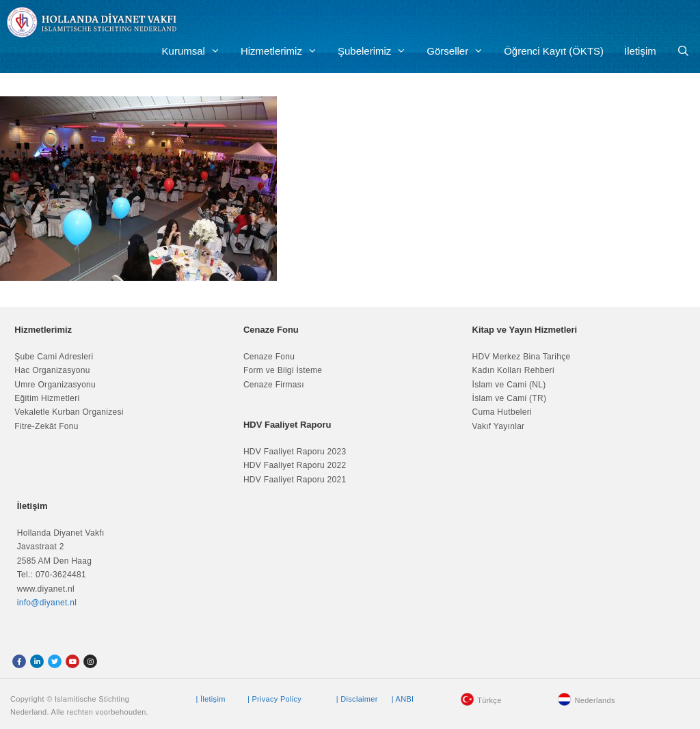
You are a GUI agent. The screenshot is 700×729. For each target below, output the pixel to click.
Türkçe (489, 700)
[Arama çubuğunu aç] (683, 51)
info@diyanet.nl (47, 603)
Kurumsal (196, 51)
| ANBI (403, 699)
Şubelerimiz (377, 51)
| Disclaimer (357, 699)
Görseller (460, 51)
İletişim (640, 51)
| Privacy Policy (274, 699)
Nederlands (594, 700)
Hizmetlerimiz (284, 51)
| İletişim (210, 699)
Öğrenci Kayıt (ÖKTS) (554, 51)
